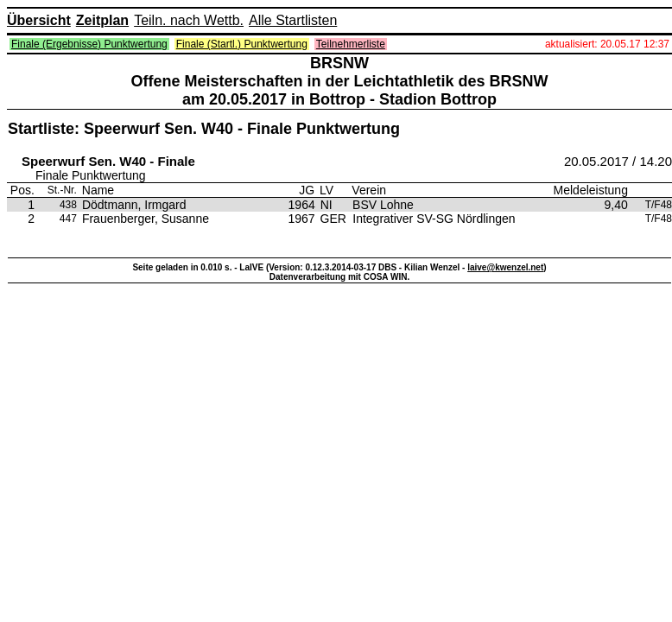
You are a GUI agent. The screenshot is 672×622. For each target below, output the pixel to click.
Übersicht (39, 20)
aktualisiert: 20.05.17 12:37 (607, 44)
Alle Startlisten (293, 20)
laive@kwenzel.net (505, 267)
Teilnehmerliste (351, 44)
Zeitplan (102, 20)
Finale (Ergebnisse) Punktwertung (89, 44)
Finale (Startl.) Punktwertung (242, 44)
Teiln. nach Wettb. (189, 20)
